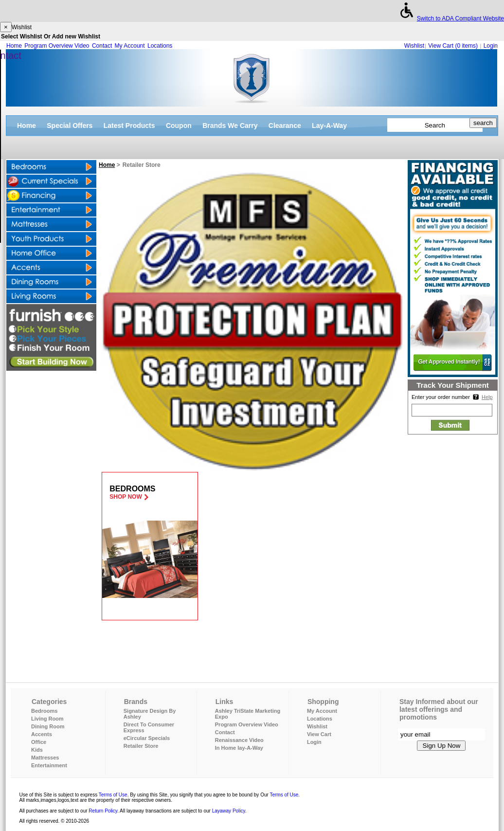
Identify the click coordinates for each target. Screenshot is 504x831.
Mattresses (45, 758)
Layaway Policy (229, 811)
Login (491, 46)
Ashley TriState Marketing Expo (248, 714)
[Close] (6, 27)
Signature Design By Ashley (150, 714)
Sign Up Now (442, 746)
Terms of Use (113, 795)
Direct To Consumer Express (149, 727)
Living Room (47, 719)
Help (487, 397)
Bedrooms (44, 711)
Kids (37, 750)
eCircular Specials (147, 738)
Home (14, 46)
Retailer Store (141, 746)
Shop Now (126, 497)
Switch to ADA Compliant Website (450, 18)
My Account (130, 46)
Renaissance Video (239, 740)
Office (39, 742)
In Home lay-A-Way (239, 748)
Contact (102, 46)
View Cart (454, 46)
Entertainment (49, 765)
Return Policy (103, 811)
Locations (160, 46)
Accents (42, 734)
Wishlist (414, 46)
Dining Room (48, 726)
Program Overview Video (57, 46)
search (483, 123)
